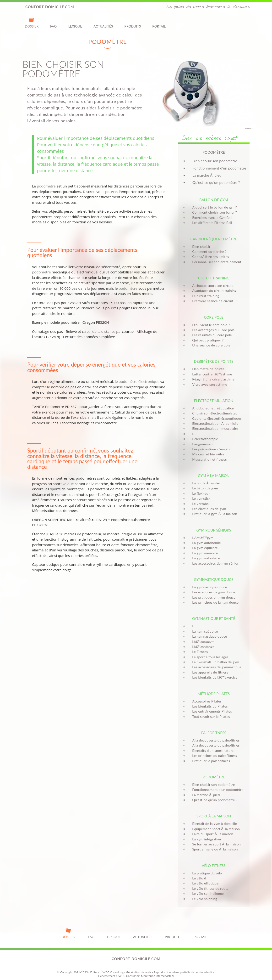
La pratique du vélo (206, 873)
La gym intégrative (205, 839)
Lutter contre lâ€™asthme (211, 374)
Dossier (32, 23)
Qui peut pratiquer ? (206, 340)
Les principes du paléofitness (213, 756)
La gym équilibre (204, 548)
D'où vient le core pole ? (209, 325)
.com (50, 7)
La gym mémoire (204, 553)
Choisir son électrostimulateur (214, 413)
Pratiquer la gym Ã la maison (213, 514)
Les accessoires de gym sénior (214, 563)
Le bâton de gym (204, 488)
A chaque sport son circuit (211, 286)
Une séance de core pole (210, 345)
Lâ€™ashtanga (202, 647)
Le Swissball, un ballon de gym (214, 662)
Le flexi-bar (199, 493)
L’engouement (201, 444)
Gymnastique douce (214, 579)
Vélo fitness (214, 866)
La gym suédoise (204, 631)
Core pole (214, 317)
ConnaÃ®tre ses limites (209, 257)
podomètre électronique (139, 381)
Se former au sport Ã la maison (215, 844)
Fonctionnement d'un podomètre (219, 168)
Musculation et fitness (208, 459)
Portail (159, 23)
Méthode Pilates (214, 694)
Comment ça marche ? (208, 252)
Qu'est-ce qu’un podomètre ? (216, 182)
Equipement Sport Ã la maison (215, 829)
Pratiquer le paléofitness (210, 761)
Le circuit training (204, 296)
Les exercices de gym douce (212, 592)
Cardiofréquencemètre (214, 239)
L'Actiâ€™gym (201, 538)
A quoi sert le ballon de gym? (213, 207)
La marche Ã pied (207, 175)
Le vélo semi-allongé (207, 893)
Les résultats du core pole (211, 335)
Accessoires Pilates (205, 701)
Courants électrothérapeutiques (215, 418)
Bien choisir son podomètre (215, 161)
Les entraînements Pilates (211, 711)
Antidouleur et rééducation (212, 408)
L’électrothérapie (204, 439)
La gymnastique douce (208, 587)
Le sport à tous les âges (209, 657)
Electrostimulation (214, 401)
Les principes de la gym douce (214, 602)
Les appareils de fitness (209, 672)
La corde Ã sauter (205, 483)
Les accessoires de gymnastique (215, 667)
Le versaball (200, 504)
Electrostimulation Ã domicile (214, 423)
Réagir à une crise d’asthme (212, 379)
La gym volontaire (204, 558)
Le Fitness (199, 652)
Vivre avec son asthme (208, 384)
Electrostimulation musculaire (214, 428)
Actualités (103, 23)
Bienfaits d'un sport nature (211, 751)
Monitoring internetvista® (158, 976)
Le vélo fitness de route (209, 888)
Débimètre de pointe (214, 361)
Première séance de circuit (211, 301)
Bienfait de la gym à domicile (213, 824)
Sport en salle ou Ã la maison (214, 849)
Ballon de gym (214, 200)
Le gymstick (200, 498)
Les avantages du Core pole (212, 330)
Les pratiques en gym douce (212, 597)
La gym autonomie (205, 543)
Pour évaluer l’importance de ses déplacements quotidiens (96, 138)
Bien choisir (200, 246)
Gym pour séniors (214, 530)
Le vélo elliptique (204, 883)
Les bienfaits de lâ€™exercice (213, 677)
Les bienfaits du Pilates (209, 706)
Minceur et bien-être (207, 454)
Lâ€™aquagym (202, 642)
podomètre (46, 186)
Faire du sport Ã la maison (211, 834)
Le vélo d (198, 878)
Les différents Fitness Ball (211, 223)
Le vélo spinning (203, 899)
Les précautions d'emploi (210, 449)
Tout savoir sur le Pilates (209, 717)
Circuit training (214, 278)
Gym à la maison (214, 476)
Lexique (75, 23)
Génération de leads (139, 972)
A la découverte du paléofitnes (214, 740)
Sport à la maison (214, 816)
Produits (133, 23)
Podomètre (214, 777)
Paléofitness (214, 733)
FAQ (54, 23)
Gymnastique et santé (214, 618)
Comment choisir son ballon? (213, 212)
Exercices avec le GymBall (211, 218)
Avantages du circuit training (213, 291)
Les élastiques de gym (208, 509)
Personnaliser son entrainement (215, 262)
